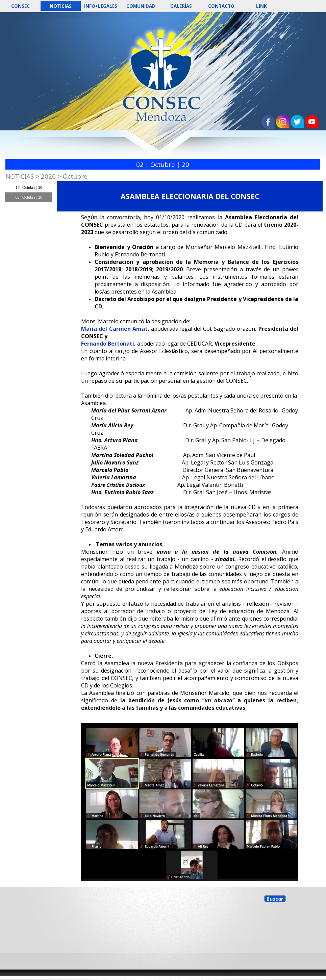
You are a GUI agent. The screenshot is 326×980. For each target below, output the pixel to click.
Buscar (275, 899)
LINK (261, 6)
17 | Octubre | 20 (29, 187)
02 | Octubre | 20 (29, 197)
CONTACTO (221, 6)
